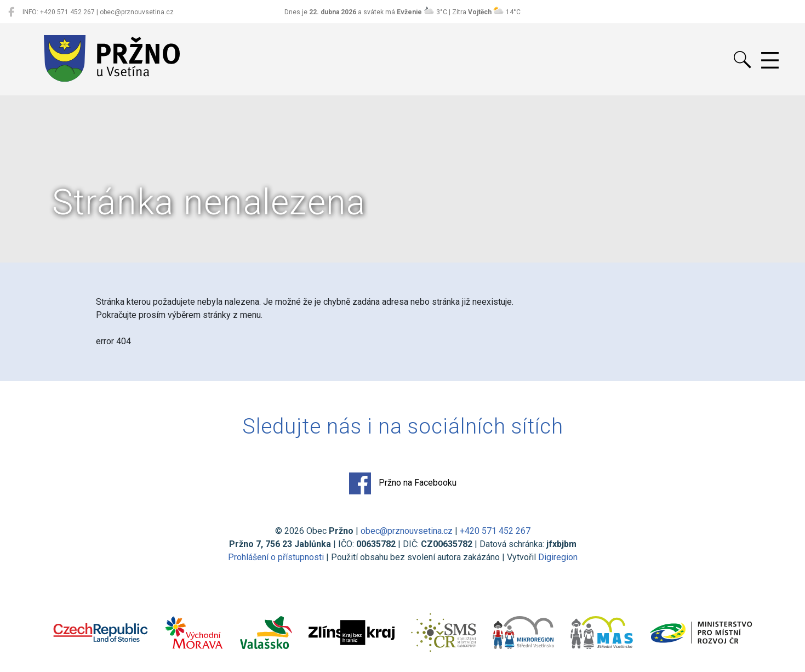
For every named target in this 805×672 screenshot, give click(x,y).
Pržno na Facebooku (403, 483)
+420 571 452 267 (495, 531)
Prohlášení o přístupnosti (276, 557)
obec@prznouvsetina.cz (407, 531)
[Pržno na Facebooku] (11, 12)
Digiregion (558, 557)
